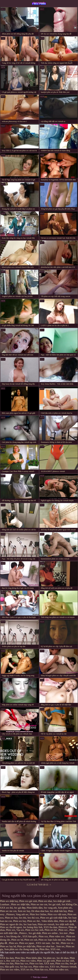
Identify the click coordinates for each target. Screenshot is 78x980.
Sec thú (56, 943)
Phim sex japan (27, 943)
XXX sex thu (27, 970)
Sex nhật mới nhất (65, 924)
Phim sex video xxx (59, 970)
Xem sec (60, 946)
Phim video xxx (57, 936)
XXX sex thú (6, 908)
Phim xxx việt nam (57, 914)
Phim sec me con (39, 904)
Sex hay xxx (26, 967)
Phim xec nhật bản (20, 904)
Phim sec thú (34, 921)
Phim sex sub (31, 940)
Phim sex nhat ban (46, 946)
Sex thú (22, 918)
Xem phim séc (65, 908)
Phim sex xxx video (10, 970)
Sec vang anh (50, 908)
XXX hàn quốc (30, 936)
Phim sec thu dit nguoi (11, 927)
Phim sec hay (11, 918)
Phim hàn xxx (41, 970)
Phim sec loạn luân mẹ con (52, 940)
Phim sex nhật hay (9, 901)
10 (44, 885)
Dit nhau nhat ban (40, 911)
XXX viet (55, 949)
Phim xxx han (36, 963)
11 (47, 885)
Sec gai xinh (54, 904)
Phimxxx (63, 927)
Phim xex (11, 930)
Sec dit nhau (62, 958)
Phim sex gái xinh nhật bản (54, 918)
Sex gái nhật (35, 933)
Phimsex (10, 914)
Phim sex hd (51, 930)
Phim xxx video (28, 961)
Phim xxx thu (62, 963)
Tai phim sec (49, 958)
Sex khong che (14, 936)
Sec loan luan (30, 924)
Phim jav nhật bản (26, 946)
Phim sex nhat (45, 901)
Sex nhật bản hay (58, 911)
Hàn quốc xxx (12, 967)
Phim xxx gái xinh (28, 901)
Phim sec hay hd (8, 946)
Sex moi (64, 933)
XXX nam (49, 963)
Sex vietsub (39, 3)
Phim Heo (44, 949)
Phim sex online (50, 933)
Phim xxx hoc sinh (34, 930)
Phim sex (13, 943)
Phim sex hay (19, 921)
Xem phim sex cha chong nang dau (21, 949)
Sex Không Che (69, 904)
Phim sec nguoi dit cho (11, 924)
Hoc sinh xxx (13, 961)
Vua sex (20, 930)
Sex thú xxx (33, 918)
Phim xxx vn (67, 943)
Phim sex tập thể (68, 921)
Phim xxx (43, 936)
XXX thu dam (51, 927)
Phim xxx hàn (7, 963)
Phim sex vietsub (46, 924)
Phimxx (23, 933)
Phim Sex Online (38, 914)
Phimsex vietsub (68, 967)
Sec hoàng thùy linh (33, 927)
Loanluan (5, 904)
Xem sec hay (24, 911)
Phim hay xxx (21, 963)
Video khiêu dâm (50, 921)
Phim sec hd (17, 940)
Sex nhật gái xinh (62, 901)
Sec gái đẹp (20, 908)
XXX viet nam (43, 943)
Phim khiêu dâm (35, 908)
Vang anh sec (22, 914)
